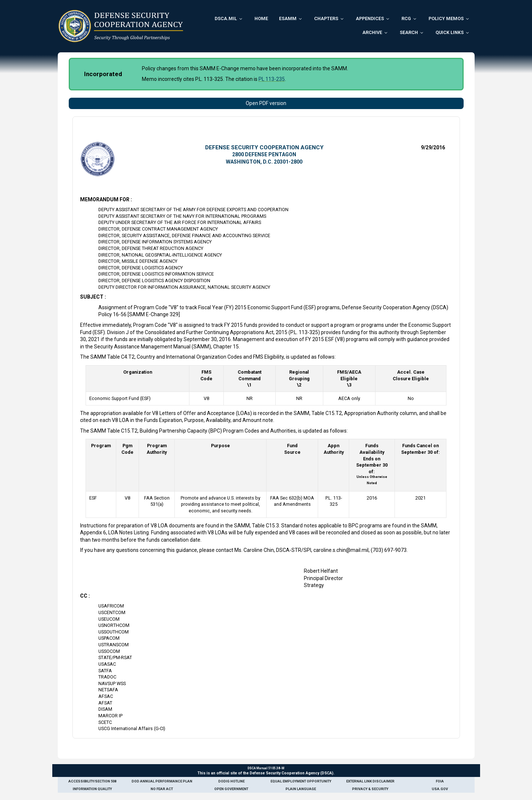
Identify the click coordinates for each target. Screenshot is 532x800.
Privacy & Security (370, 789)
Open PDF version (266, 103)
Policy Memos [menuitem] (446, 18)
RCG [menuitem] (406, 18)
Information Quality (92, 789)
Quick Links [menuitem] (450, 32)
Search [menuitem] (409, 32)
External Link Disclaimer (370, 781)
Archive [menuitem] (372, 32)
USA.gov (440, 789)
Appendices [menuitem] (370, 18)
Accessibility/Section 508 (92, 781)
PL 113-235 (272, 79)
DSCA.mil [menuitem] (226, 18)
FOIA (440, 781)
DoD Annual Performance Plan (162, 781)
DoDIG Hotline (231, 781)
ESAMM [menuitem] (288, 18)
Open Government (231, 789)
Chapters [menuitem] (326, 18)
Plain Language (301, 789)
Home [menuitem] (261, 18)
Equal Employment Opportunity (301, 781)
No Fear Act (162, 789)
